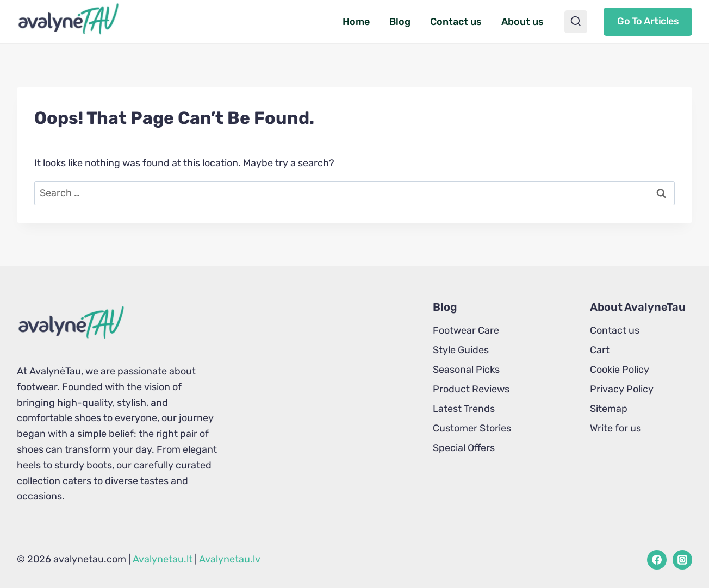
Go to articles (648, 21)
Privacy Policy (622, 389)
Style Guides (461, 350)
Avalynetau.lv (230, 559)
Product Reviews (471, 389)
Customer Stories (472, 428)
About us (523, 22)
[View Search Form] (576, 22)
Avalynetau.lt (163, 559)
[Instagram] (682, 560)
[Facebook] (657, 560)
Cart (600, 350)
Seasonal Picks (466, 370)
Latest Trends (464, 409)
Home (356, 22)
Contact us (456, 22)
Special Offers (464, 448)
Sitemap (609, 409)
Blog (400, 22)
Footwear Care (466, 330)
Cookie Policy (620, 370)
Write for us (615, 428)
